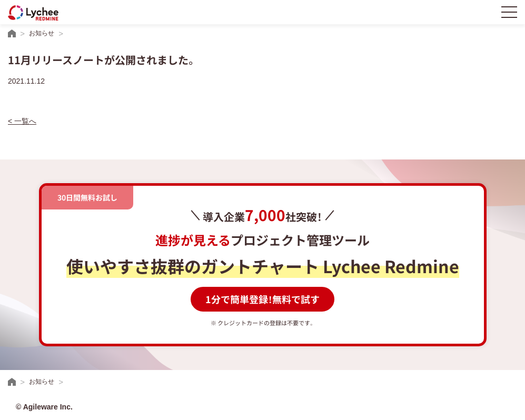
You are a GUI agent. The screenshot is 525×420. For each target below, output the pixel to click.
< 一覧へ (22, 121)
